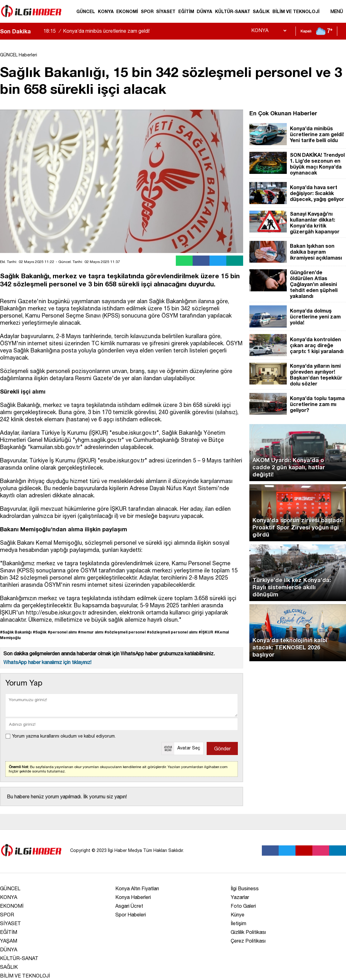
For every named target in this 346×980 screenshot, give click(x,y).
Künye (238, 915)
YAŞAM (9, 941)
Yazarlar (240, 897)
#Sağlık (40, 632)
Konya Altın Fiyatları (137, 888)
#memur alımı (91, 632)
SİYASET (166, 11)
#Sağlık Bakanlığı (16, 632)
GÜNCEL (86, 11)
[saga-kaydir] (39, 31)
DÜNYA (204, 11)
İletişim (238, 923)
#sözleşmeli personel (125, 632)
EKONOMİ (127, 11)
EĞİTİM (186, 11)
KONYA (106, 11)
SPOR (147, 11)
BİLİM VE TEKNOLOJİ (296, 11)
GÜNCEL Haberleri (19, 55)
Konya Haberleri (133, 897)
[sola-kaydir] (36, 31)
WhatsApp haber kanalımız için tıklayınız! (47, 662)
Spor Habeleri (131, 915)
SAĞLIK (261, 11)
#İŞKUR (206, 632)
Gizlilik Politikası (248, 932)
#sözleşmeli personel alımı (172, 632)
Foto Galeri (243, 906)
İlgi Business (245, 888)
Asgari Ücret (129, 906)
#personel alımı (62, 632)
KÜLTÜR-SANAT (233, 11)
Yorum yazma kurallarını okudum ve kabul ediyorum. (64, 736)
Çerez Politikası (248, 941)
